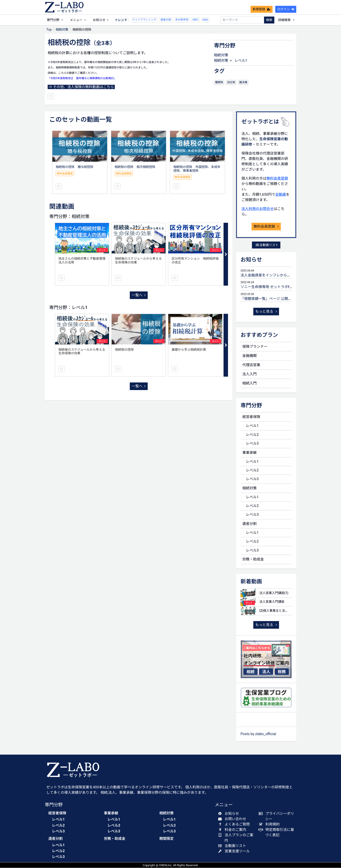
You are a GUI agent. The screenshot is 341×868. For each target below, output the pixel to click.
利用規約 (270, 824)
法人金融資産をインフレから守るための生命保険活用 (283, 275)
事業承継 (249, 453)
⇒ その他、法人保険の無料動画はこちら (81, 87)
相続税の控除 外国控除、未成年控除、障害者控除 (197, 169)
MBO (184, 20)
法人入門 (249, 374)
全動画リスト (267, 245)
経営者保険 (251, 417)
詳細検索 (286, 20)
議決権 (243, 83)
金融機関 (249, 356)
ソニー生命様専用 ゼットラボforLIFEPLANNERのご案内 (285, 287)
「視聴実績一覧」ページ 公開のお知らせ (273, 299)
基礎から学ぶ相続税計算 (189, 350)
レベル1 (241, 61)
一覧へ (139, 295)
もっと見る (266, 312)
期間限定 (166, 839)
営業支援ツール (235, 851)
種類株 (219, 83)
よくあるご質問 (235, 824)
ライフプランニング (133, 20)
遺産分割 (155, 20)
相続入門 (249, 383)
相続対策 (62, 30)
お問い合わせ (233, 819)
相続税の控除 (124, 350)
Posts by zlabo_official (258, 734)
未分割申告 (171, 20)
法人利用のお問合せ (258, 209)
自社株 (231, 83)
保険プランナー (255, 347)
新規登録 (262, 9)
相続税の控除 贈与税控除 (75, 167)
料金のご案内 (233, 830)
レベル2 (252, 435)
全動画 (281, 195)
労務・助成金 (253, 559)
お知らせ (101, 20)
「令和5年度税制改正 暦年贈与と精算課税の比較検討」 (82, 79)
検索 (269, 20)
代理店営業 (251, 365)
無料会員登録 (277, 179)
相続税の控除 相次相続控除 (135, 167)
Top (49, 30)
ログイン (286, 9)
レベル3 (252, 444)
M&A (194, 20)
